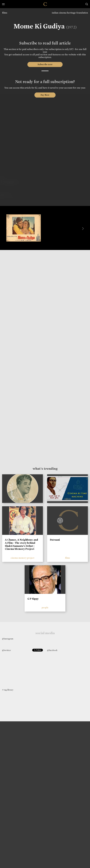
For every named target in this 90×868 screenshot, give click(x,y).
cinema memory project (22, 558)
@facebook (52, 650)
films (5, 13)
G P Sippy (33, 599)
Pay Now (45, 95)
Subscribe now (45, 64)
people (45, 608)
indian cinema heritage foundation (70, 13)
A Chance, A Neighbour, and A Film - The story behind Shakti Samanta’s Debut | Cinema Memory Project (21, 544)
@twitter (6, 650)
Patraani (55, 540)
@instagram (8, 639)
